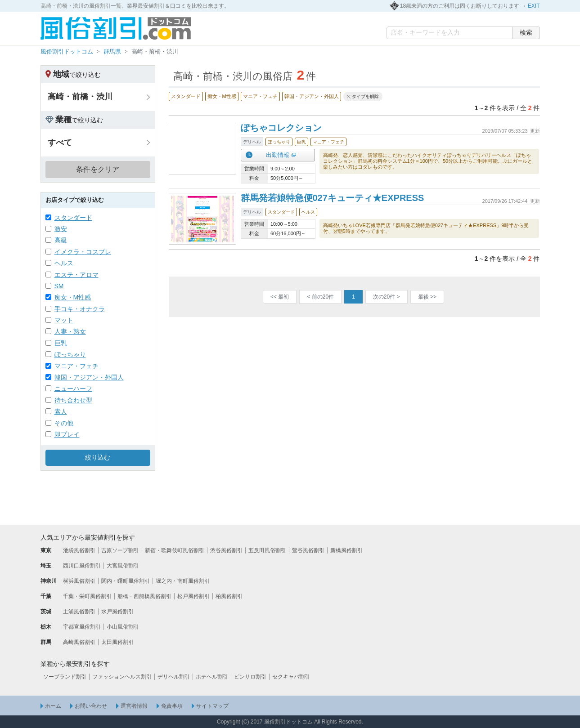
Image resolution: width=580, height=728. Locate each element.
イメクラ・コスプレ (83, 252)
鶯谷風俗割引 (308, 550)
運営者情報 (134, 706)
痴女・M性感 (73, 297)
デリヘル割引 (174, 677)
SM (59, 286)
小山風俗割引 (123, 627)
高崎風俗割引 (79, 642)
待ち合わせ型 (73, 400)
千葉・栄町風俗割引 (87, 596)
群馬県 (112, 51)
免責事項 (172, 706)
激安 (61, 229)
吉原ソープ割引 (120, 550)
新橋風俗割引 (346, 550)
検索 (526, 32)
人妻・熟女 (70, 331)
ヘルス (64, 263)
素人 (61, 411)
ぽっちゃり (70, 354)
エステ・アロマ (76, 275)
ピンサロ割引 (250, 677)
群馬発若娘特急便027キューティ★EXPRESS (333, 198)
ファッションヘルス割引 (122, 677)
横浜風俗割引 (79, 581)
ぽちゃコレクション (281, 128)
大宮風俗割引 (123, 566)
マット (64, 320)
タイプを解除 (365, 96)
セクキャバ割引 (291, 677)
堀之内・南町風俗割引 (183, 581)
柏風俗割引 (229, 596)
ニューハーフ (73, 389)
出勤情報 (278, 155)
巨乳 (61, 343)
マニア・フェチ (76, 366)
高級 (61, 240)
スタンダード (73, 218)
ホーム (53, 706)
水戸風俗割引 (117, 612)
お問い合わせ (91, 706)
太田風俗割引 (117, 642)
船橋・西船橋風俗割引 (144, 596)
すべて (60, 143)
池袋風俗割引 (79, 550)
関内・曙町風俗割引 (126, 581)
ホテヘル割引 (212, 677)
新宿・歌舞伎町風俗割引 (175, 550)
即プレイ (67, 434)
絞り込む (98, 457)
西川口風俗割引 (82, 566)
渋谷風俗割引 (226, 550)
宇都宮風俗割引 (82, 627)
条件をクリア (98, 169)
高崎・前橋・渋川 (80, 97)
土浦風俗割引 (79, 612)
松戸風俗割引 (193, 596)
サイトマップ (212, 706)
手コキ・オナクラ (80, 309)
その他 (64, 423)
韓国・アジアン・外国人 (89, 377)
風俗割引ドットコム (67, 51)
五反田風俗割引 (267, 550)
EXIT (534, 6)
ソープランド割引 (65, 677)
